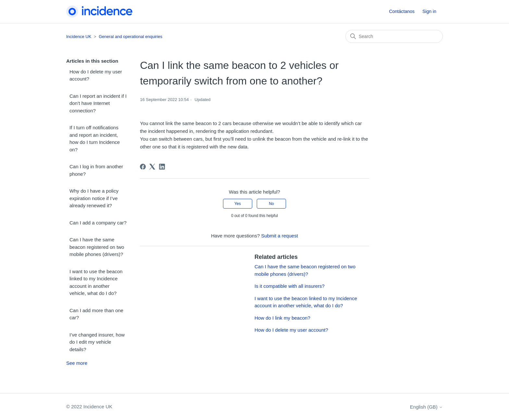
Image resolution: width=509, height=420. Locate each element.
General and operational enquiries (130, 37)
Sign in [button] (429, 11)
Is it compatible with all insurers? (290, 286)
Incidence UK (79, 37)
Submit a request (279, 236)
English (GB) (426, 407)
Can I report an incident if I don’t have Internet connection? (98, 103)
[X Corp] (152, 167)
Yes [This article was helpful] (238, 204)
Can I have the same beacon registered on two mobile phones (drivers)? (97, 247)
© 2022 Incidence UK (89, 407)
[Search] (394, 36)
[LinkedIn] (162, 167)
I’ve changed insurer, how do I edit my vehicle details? (97, 342)
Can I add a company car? (98, 223)
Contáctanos (402, 11)
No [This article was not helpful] (271, 204)
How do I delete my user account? (96, 75)
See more (77, 363)
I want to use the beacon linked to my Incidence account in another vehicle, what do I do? (96, 282)
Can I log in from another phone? (96, 170)
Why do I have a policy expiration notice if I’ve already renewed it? (94, 198)
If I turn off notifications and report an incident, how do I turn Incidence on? (95, 139)
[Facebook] (143, 167)
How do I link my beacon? (282, 318)
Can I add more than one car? (96, 314)
